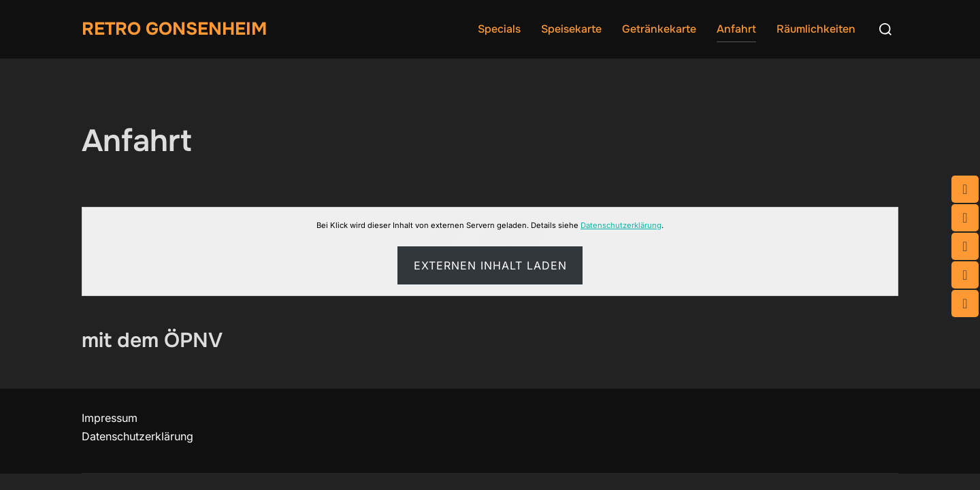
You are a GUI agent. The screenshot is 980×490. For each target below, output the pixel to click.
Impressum (110, 418)
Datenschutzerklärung (621, 225)
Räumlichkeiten (816, 29)
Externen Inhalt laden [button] (490, 265)
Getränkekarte (659, 29)
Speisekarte (571, 29)
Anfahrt (736, 29)
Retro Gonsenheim (174, 29)
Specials (499, 29)
